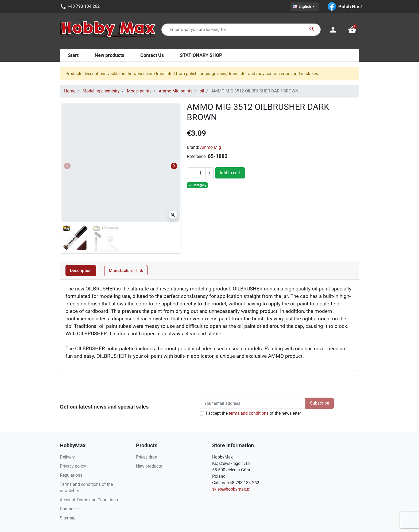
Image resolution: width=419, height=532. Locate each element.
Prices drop (147, 457)
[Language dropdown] (305, 7)
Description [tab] (81, 271)
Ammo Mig (211, 147)
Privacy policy (73, 466)
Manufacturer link (126, 271)
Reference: (197, 156)
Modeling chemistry (101, 91)
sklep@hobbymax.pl (231, 489)
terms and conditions (249, 413)
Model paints (139, 91)
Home (70, 91)
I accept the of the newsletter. (254, 413)
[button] (352, 30)
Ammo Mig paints (176, 91)
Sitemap (68, 518)
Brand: (193, 147)
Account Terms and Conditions (89, 500)
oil (202, 91)
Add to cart (230, 173)
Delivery (67, 457)
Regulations (71, 475)
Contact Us (70, 509)
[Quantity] (200, 173)
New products (149, 466)
